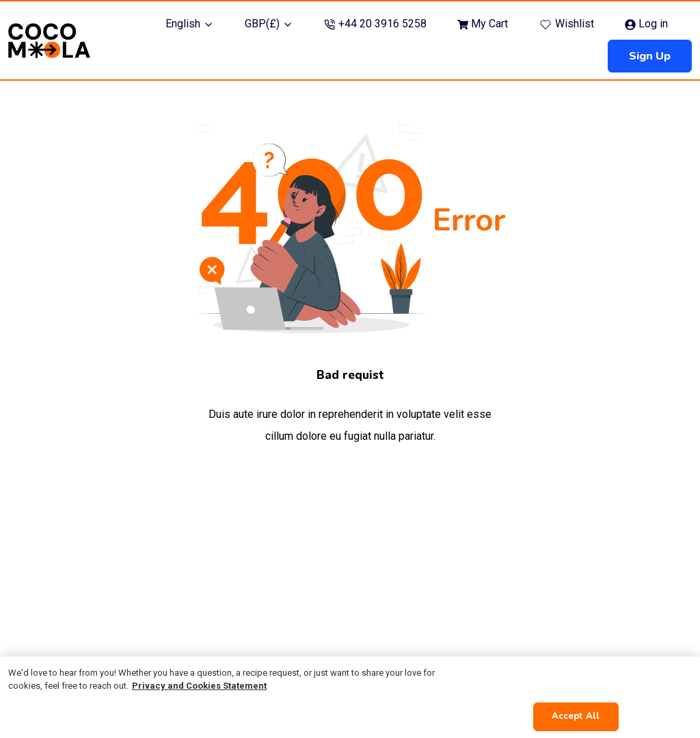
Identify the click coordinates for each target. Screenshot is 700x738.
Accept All (576, 716)
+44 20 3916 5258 (375, 24)
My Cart (483, 24)
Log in (646, 24)
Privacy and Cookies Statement (199, 686)
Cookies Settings (580, 681)
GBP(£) (269, 24)
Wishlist (566, 24)
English (190, 24)
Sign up (650, 56)
